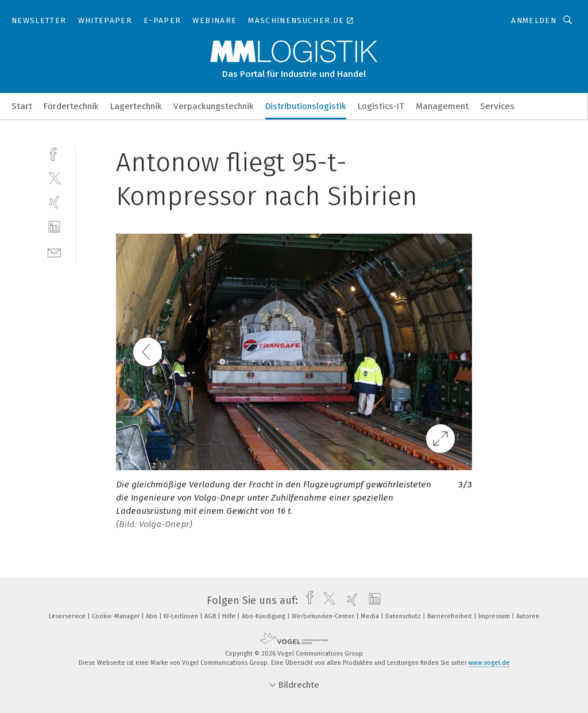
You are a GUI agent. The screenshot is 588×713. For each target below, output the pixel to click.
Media (371, 616)
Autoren (528, 616)
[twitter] (54, 178)
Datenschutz (404, 616)
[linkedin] (54, 227)
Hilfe (230, 616)
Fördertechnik (71, 106)
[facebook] (54, 153)
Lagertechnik (136, 106)
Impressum (495, 616)
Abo (152, 616)
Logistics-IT (381, 106)
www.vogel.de (489, 663)
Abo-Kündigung (264, 616)
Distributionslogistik (306, 106)
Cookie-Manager (117, 616)
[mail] (54, 252)
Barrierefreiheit (450, 616)
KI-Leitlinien (182, 616)
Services (497, 106)
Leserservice (68, 616)
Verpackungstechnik (214, 106)
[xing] (54, 202)
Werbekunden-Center (324, 616)
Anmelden (534, 20)
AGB (211, 616)
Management (442, 106)
